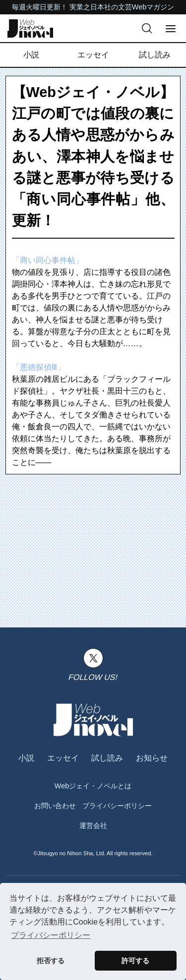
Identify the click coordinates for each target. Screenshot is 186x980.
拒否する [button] (51, 961)
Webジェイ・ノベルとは (93, 786)
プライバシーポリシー (117, 806)
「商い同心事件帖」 (48, 260)
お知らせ (152, 758)
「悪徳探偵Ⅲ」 (38, 367)
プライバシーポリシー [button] (51, 935)
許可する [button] (135, 961)
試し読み (155, 55)
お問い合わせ (55, 806)
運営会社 (93, 825)
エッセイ (93, 55)
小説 (31, 55)
